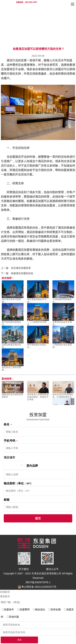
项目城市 (9, 457)
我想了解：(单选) (10, 602)
